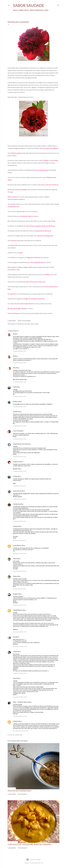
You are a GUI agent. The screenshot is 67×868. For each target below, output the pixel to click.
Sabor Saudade (29, 5)
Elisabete (16, 402)
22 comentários (22, 794)
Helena (15, 559)
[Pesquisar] (58, 5)
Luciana (15, 476)
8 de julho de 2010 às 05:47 (20, 540)
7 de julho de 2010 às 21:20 (20, 471)
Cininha (15, 651)
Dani (14, 637)
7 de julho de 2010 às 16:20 (20, 397)
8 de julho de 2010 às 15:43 (20, 605)
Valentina (16, 721)
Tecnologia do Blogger (34, 860)
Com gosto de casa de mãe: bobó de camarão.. (30, 844)
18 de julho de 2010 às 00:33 (20, 673)
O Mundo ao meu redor (23, 324)
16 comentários (22, 848)
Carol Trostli (16, 431)
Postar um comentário (15, 735)
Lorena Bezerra (17, 545)
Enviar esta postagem (24, 321)
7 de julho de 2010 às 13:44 (20, 351)
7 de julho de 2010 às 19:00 (20, 439)
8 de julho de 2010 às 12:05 (20, 589)
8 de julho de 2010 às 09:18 (20, 571)
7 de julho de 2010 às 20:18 (20, 457)
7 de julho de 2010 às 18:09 (20, 426)
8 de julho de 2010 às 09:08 (20, 554)
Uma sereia (11, 211)
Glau (14, 368)
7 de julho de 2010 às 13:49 (20, 363)
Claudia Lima (16, 504)
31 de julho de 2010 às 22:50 (20, 716)
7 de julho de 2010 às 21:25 (20, 486)
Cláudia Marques (18, 610)
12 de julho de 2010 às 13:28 (20, 646)
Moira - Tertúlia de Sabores (21, 702)
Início (15, 10)
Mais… (47, 10)
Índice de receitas (37, 10)
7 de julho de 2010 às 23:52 (20, 499)
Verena (15, 678)
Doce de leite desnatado (19, 791)
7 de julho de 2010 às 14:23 (20, 382)
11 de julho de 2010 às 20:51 (20, 632)
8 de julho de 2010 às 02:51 (20, 521)
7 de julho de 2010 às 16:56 (20, 407)
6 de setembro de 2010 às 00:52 (21, 731)
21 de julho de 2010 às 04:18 (20, 697)
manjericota (16, 462)
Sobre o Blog (24, 10)
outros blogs (35, 324)
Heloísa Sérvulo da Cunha (20, 444)
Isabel (15, 387)
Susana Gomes (17, 491)
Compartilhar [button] (12, 321)
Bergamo (16, 594)
